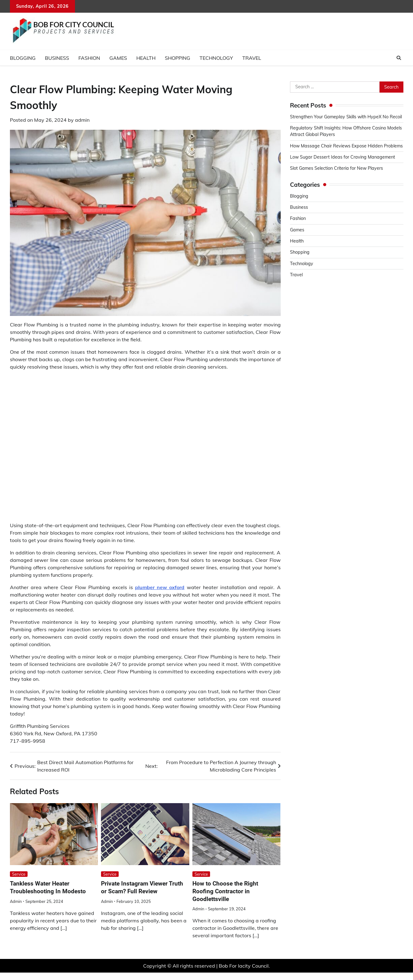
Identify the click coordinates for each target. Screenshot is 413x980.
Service (19, 874)
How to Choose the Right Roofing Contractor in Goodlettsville (225, 891)
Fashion (89, 58)
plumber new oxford (160, 587)
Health (146, 58)
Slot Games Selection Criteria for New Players (337, 168)
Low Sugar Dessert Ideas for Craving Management (343, 157)
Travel (252, 58)
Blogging (23, 58)
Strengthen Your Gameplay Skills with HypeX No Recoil (346, 117)
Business (57, 58)
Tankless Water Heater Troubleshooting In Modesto (48, 887)
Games (118, 58)
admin (82, 120)
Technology (216, 58)
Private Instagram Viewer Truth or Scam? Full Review (142, 887)
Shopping (178, 58)
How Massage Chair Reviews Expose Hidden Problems (347, 146)
